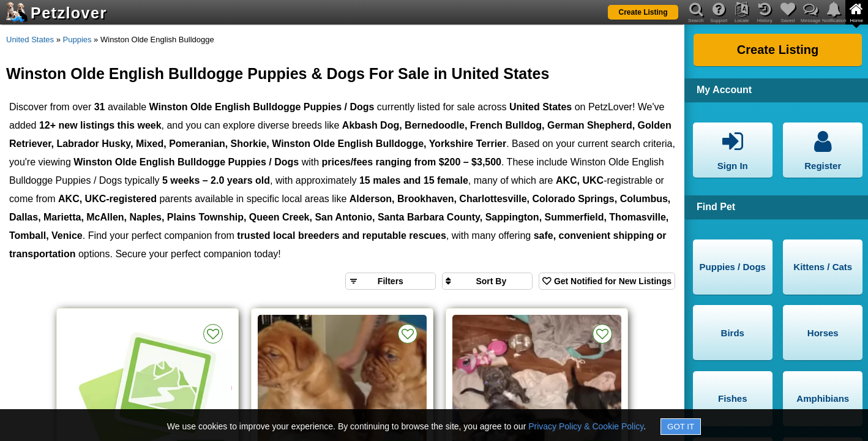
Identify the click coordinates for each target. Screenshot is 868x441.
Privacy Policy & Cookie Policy (586, 426)
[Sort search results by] (487, 281)
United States (30, 40)
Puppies (77, 40)
